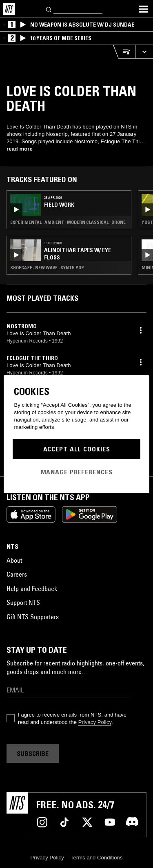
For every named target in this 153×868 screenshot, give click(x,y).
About (14, 560)
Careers (17, 574)
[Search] (49, 9)
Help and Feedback (32, 588)
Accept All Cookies (77, 449)
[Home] (9, 9)
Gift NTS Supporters (33, 617)
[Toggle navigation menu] (143, 9)
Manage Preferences (77, 472)
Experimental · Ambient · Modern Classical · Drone (68, 222)
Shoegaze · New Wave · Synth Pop (47, 268)
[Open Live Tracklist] (124, 52)
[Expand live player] (144, 52)
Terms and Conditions (97, 858)
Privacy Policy (95, 722)
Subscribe (33, 753)
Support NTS (23, 602)
